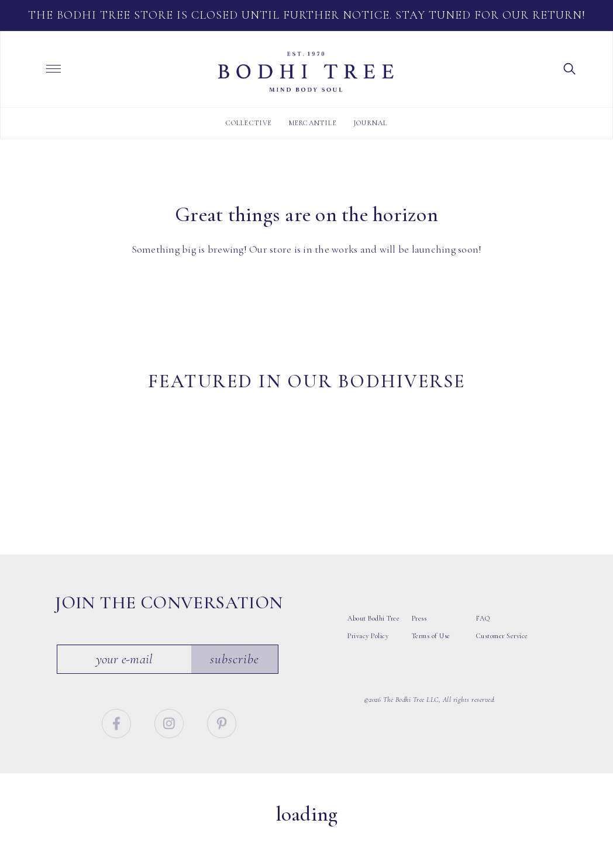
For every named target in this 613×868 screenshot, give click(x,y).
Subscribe (235, 701)
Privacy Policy (368, 677)
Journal (370, 123)
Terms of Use (431, 677)
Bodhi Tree (306, 72)
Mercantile (313, 123)
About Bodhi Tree (373, 660)
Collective (249, 123)
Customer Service (502, 677)
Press (419, 660)
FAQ (483, 660)
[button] (570, 68)
